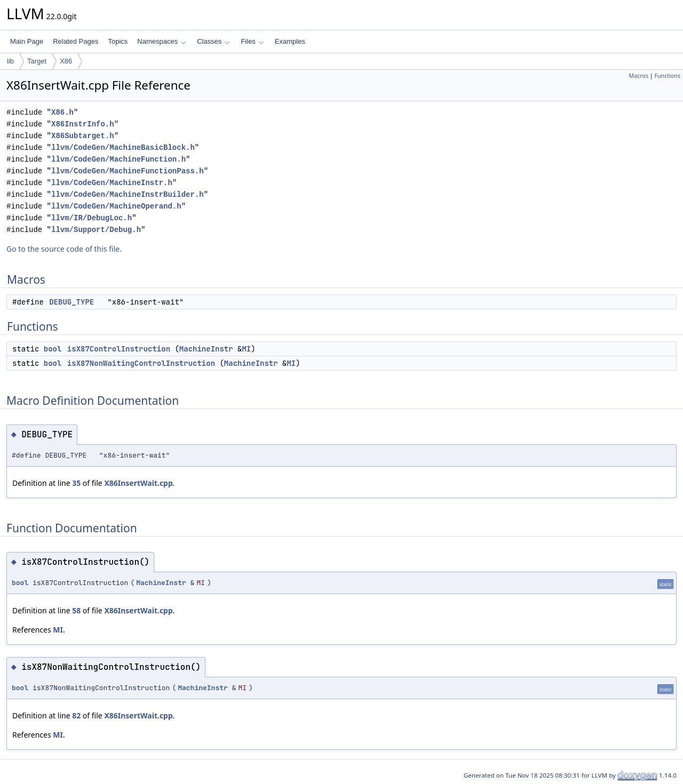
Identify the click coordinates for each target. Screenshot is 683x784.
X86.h (62, 112)
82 (76, 715)
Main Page (27, 41)
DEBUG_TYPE (72, 302)
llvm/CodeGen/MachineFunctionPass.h (128, 171)
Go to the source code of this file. (64, 249)
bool (53, 349)
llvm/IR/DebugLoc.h (92, 218)
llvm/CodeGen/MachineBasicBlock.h (123, 147)
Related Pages (76, 41)
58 (76, 610)
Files (252, 41)
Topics (118, 41)
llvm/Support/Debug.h (96, 230)
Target (37, 61)
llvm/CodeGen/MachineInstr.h (112, 183)
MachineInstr (206, 349)
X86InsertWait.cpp (138, 483)
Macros (639, 76)
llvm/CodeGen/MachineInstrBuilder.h (128, 194)
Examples (290, 41)
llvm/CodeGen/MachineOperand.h (116, 206)
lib (10, 61)
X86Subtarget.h (83, 136)
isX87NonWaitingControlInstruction (141, 363)
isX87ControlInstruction (119, 349)
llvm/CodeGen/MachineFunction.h (118, 159)
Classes (213, 41)
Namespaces (161, 41)
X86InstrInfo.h (83, 124)
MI (246, 349)
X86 (66, 61)
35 (76, 483)
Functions (667, 76)
